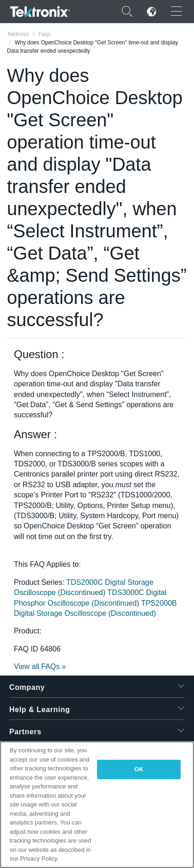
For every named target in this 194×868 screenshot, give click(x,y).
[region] (97, 805)
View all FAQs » (40, 666)
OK (139, 769)
